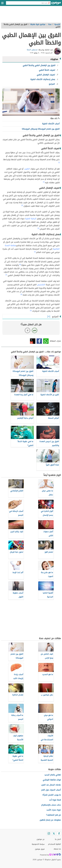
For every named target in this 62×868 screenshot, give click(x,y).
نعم (35, 330)
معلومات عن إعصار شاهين (50, 820)
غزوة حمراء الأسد (54, 810)
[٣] (22, 205)
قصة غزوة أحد (55, 800)
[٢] (44, 182)
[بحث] (49, 3)
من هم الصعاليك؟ (53, 815)
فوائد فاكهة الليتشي (52, 780)
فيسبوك (39, 341)
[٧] (21, 294)
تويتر (33, 341)
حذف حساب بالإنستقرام (51, 805)
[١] (59, 162)
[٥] (20, 264)
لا (28, 330)
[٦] (6, 275)
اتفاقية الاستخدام (54, 844)
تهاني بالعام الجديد (53, 775)
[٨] (31, 310)
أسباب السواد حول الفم (51, 790)
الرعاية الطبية (31, 219)
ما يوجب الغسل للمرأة (52, 795)
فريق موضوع (40, 849)
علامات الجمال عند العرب (51, 785)
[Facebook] (59, 833)
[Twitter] (54, 833)
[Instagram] (49, 833)
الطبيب (27, 169)
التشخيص (41, 285)
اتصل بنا (58, 839)
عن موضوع (41, 839)
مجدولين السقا (32, 50)
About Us (57, 849)
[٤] (35, 252)
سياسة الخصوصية (38, 844)
